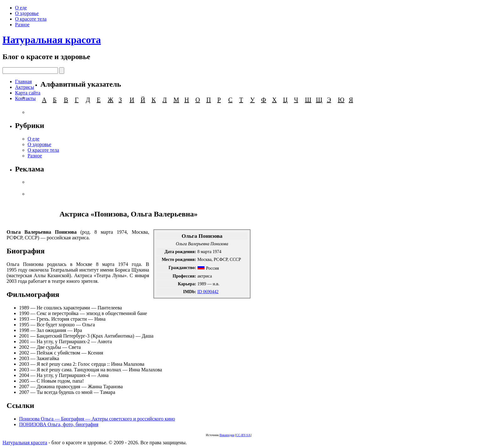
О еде (21, 8)
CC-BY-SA (243, 435)
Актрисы (25, 87)
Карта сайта (28, 93)
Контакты (25, 98)
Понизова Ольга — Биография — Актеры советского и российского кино (97, 419)
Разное (22, 25)
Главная (23, 81)
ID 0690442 (208, 292)
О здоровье (27, 13)
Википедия (227, 435)
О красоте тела (31, 19)
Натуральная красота (52, 40)
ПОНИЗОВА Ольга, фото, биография (59, 424)
